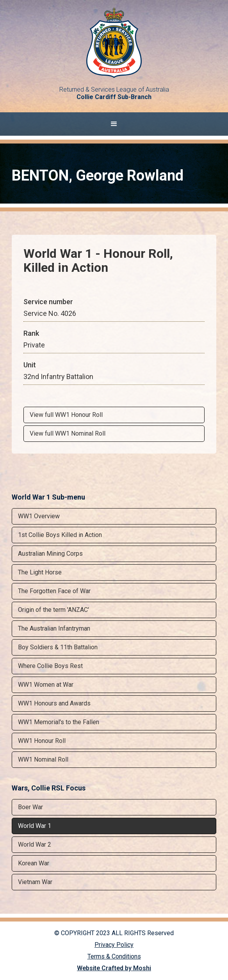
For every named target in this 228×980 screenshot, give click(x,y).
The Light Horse (40, 572)
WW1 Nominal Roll (43, 759)
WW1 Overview (39, 516)
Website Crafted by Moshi (114, 968)
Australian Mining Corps (50, 554)
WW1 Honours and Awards (54, 703)
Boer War (30, 807)
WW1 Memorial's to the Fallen (59, 722)
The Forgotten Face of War (54, 591)
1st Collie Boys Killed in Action (60, 535)
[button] (114, 124)
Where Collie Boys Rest (50, 666)
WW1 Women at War (46, 685)
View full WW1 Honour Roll (66, 415)
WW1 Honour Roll (42, 741)
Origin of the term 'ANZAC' (53, 610)
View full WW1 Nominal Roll (68, 433)
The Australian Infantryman (54, 628)
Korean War (34, 863)
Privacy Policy (114, 945)
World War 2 (35, 844)
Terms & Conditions (114, 956)
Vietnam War (35, 882)
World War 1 (35, 826)
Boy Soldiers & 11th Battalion (58, 647)
